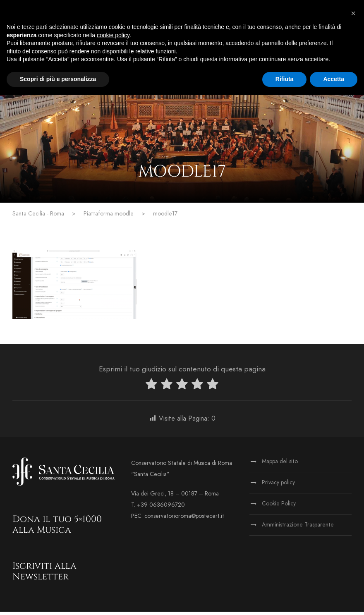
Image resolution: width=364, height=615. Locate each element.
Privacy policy (278, 486)
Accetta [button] (334, 79)
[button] (353, 13)
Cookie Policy (279, 507)
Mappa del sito (280, 465)
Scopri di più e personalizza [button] (58, 79)
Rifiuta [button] (285, 79)
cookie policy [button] (113, 35)
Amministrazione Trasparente (298, 528)
